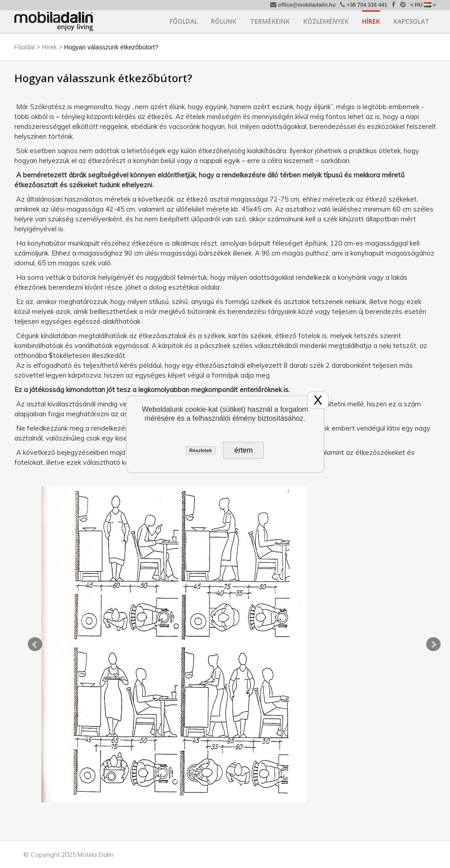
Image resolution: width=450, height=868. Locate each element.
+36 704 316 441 (364, 5)
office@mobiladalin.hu (303, 5)
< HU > (423, 5)
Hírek (371, 21)
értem (243, 450)
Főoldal (183, 21)
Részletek (201, 450)
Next (433, 644)
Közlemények (326, 21)
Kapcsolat (411, 21)
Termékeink (270, 21)
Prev (35, 644)
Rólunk (224, 21)
